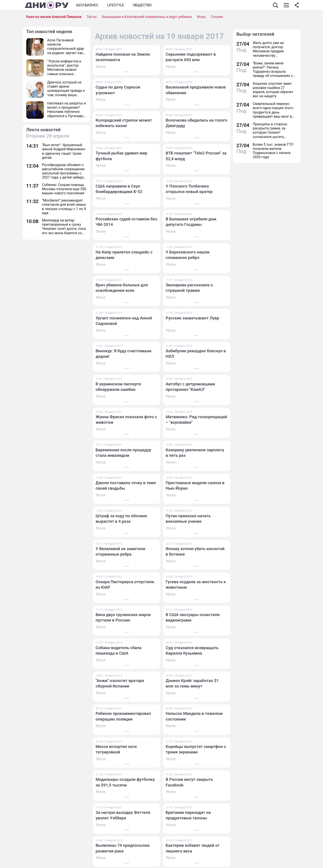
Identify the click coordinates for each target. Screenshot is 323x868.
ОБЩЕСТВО (142, 5)
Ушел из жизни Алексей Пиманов (54, 17)
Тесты (92, 17)
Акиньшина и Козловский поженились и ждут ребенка (147, 17)
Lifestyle (116, 5)
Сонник (217, 17)
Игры (201, 17)
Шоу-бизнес (87, 5)
